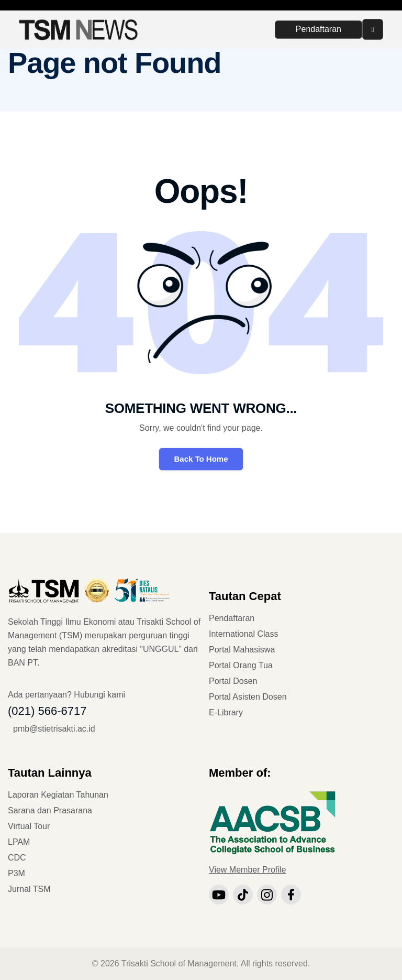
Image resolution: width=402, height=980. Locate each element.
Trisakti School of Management (179, 963)
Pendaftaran (319, 29)
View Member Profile (247, 870)
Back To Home (201, 459)
